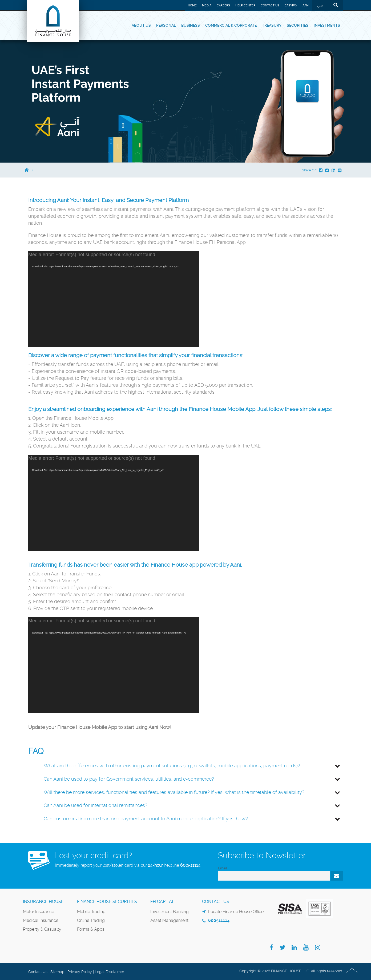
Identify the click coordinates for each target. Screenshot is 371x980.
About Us (141, 25)
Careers (223, 5)
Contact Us (270, 5)
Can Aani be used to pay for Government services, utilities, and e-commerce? (129, 779)
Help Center (245, 5)
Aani (306, 5)
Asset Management (169, 920)
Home (192, 5)
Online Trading (91, 920)
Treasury (272, 25)
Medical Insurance (41, 920)
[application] (114, 299)
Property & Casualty (42, 929)
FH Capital (162, 902)
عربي (320, 6)
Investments (327, 25)
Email (222, 868)
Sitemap (57, 972)
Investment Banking (170, 912)
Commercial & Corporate (231, 25)
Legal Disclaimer (110, 972)
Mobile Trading (91, 912)
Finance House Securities (107, 902)
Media (207, 5)
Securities (298, 25)
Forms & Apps (91, 929)
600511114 (190, 865)
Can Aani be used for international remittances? (96, 805)
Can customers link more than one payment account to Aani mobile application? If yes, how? (146, 819)
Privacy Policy (80, 972)
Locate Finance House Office (236, 912)
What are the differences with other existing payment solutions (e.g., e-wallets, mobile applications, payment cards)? (172, 766)
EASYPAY (291, 5)
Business (191, 25)
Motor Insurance (39, 912)
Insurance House (43, 902)
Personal (166, 25)
